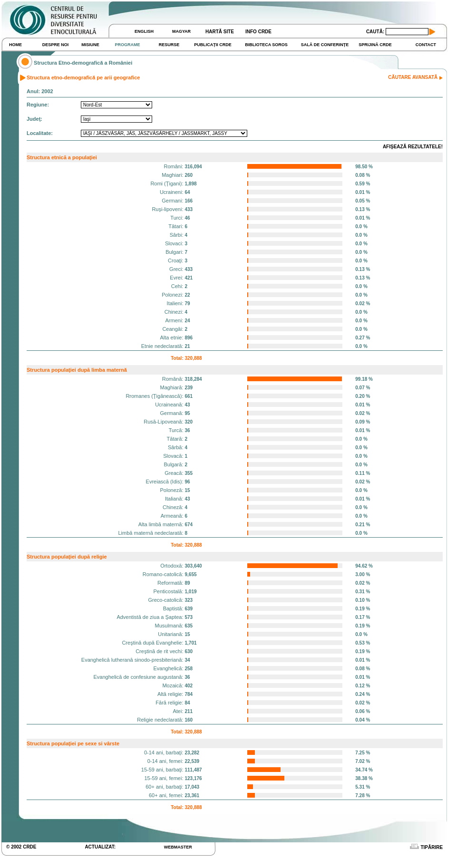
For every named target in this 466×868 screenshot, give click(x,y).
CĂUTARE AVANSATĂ (415, 77)
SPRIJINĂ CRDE (375, 45)
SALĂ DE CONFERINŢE (325, 45)
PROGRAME (127, 45)
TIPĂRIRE (425, 847)
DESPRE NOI (56, 45)
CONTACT (426, 45)
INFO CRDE (258, 32)
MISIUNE (90, 45)
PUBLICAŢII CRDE (213, 45)
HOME (15, 45)
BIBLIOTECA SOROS (266, 45)
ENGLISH (144, 31)
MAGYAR (181, 31)
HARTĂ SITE (220, 32)
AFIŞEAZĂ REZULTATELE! (413, 147)
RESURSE (169, 45)
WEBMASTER (178, 847)
